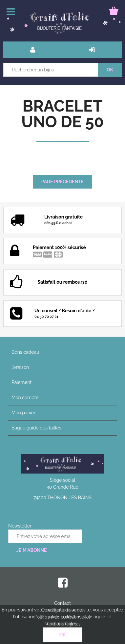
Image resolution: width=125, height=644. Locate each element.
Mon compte (25, 398)
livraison (20, 367)
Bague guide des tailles (36, 428)
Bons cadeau (25, 352)
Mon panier (23, 413)
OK (63, 635)
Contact (62, 603)
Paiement (21, 382)
